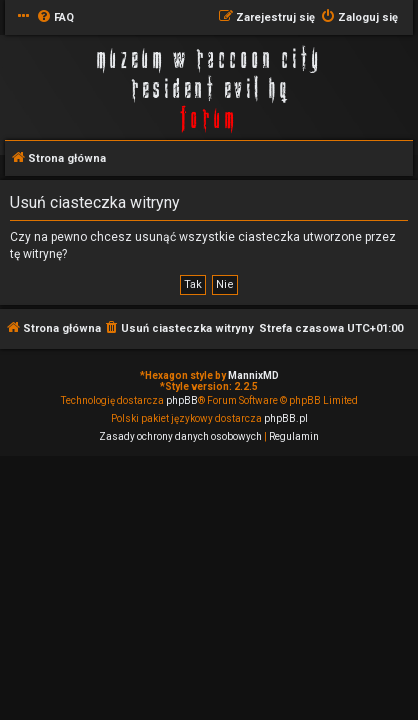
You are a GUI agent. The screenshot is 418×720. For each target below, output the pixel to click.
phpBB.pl (286, 418)
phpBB (182, 400)
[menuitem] (55, 18)
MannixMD (253, 375)
